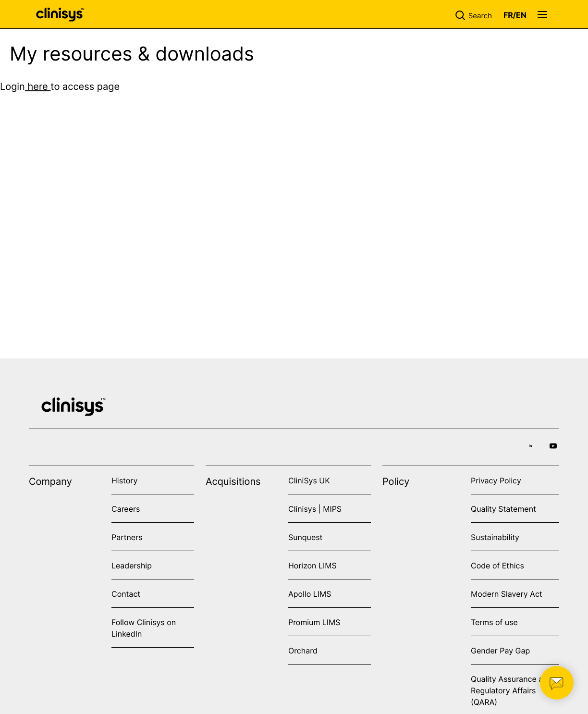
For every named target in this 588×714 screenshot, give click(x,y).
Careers (126, 509)
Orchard (303, 651)
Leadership (132, 566)
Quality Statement (503, 509)
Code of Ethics (497, 566)
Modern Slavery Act (507, 594)
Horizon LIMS (312, 566)
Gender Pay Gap (500, 651)
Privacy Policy (496, 480)
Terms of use (494, 622)
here (38, 86)
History (124, 480)
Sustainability (495, 537)
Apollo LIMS (310, 594)
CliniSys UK (309, 480)
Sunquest (305, 537)
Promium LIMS (314, 622)
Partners (127, 537)
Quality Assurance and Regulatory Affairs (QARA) (512, 690)
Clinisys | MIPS (315, 509)
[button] (476, 14)
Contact (126, 594)
